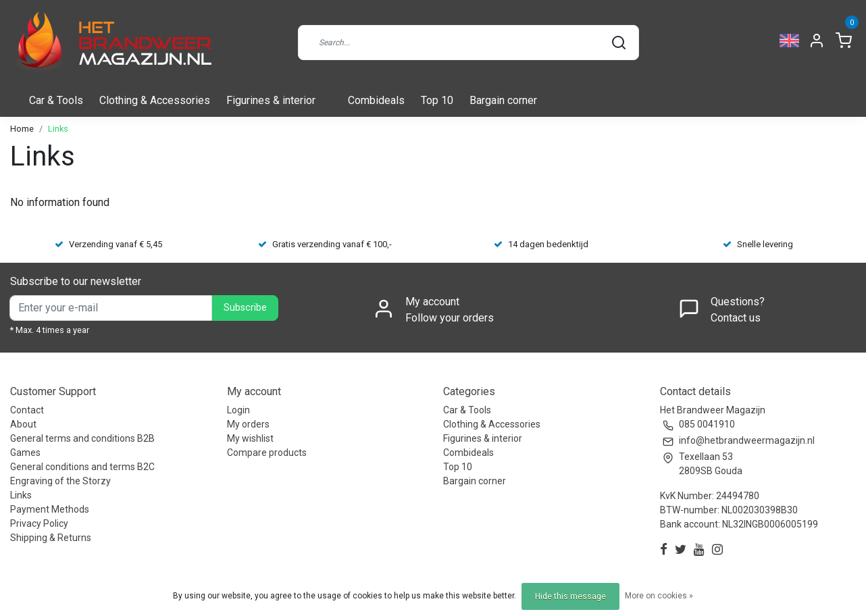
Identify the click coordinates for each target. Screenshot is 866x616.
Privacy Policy (39, 523)
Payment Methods (50, 509)
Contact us (736, 318)
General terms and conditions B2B (82, 438)
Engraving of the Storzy (60, 481)
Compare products (267, 453)
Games (25, 453)
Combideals (376, 100)
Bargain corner (503, 100)
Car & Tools (56, 100)
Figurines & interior (271, 100)
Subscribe (245, 308)
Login (238, 410)
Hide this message (570, 596)
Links (58, 129)
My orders (248, 424)
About (23, 424)
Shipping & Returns (51, 538)
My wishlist (250, 438)
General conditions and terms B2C (82, 467)
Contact (27, 410)
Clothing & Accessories (155, 100)
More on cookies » (659, 596)
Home (22, 129)
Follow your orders (450, 318)
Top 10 (437, 100)
